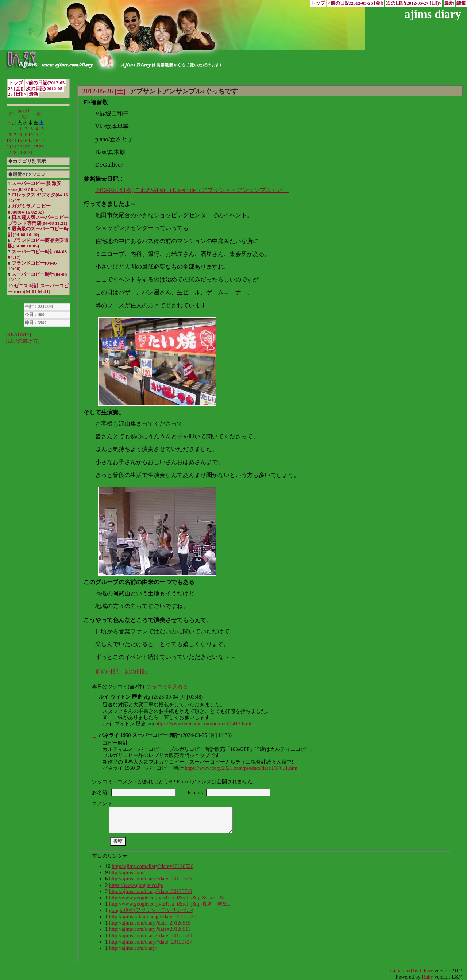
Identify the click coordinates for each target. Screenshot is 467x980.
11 (36, 134)
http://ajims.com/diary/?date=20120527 (151, 942)
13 (9, 140)
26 (41, 147)
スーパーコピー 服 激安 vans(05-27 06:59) (35, 186)
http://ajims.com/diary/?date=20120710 (151, 891)
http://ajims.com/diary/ (133, 948)
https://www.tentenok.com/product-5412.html (203, 723)
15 (20, 140)
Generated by (405, 971)
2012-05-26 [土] (104, 91)
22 (20, 147)
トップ (318, 3)
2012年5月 (25, 114)
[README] (18, 334)
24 (30, 147)
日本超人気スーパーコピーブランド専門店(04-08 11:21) (38, 220)
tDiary (427, 971)
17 (30, 140)
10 (30, 134)
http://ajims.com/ (127, 872)
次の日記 (136, 671)
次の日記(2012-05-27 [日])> (414, 3)
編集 (461, 3)
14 (14, 140)
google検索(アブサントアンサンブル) (151, 910)
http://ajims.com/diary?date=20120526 (153, 866)
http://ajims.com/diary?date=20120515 (150, 923)
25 (36, 147)
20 (9, 147)
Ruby (427, 977)
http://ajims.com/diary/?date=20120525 (151, 879)
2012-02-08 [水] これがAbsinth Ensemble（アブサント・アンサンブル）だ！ (192, 190)
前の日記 (107, 671)
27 (9, 152)
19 (41, 140)
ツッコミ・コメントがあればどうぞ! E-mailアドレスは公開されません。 (175, 781)
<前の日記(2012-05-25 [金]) (356, 3)
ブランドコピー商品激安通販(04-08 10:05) (38, 243)
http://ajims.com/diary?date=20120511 (150, 929)
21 (14, 147)
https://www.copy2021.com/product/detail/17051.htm (241, 768)
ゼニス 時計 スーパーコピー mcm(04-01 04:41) (38, 289)
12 (41, 134)
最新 (449, 3)
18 (36, 140)
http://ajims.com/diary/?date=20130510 (151, 935)
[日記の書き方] (23, 341)
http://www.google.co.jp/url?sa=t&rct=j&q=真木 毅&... (170, 904)
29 (20, 152)
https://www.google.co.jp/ (136, 885)
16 (25, 140)
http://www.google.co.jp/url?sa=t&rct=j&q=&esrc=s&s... (169, 898)
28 (14, 152)
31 (30, 152)
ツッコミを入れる (167, 687)
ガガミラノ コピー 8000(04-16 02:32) (29, 209)
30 (25, 152)
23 (25, 147)
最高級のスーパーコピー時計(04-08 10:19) (38, 232)
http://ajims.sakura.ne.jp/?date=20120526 (153, 916)
